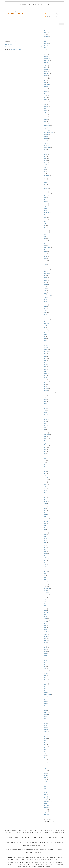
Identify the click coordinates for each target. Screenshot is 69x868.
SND (45, 752)
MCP (46, 92)
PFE (45, 735)
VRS (45, 570)
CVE (45, 196)
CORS (46, 359)
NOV (46, 724)
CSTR (46, 637)
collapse (46, 136)
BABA (46, 492)
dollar (46, 318)
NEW (46, 283)
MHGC (46, 468)
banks (46, 244)
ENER (46, 155)
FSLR (46, 405)
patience (46, 86)
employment (47, 147)
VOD (46, 264)
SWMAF (46, 381)
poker (46, 444)
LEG (45, 705)
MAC (46, 709)
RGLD (46, 340)
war (45, 236)
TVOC (46, 566)
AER (45, 489)
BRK (45, 166)
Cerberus (46, 501)
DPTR (46, 652)
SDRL (46, 261)
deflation (46, 120)
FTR (45, 242)
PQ (45, 557)
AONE (46, 103)
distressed (46, 131)
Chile (46, 503)
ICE (45, 457)
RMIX (46, 185)
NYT (45, 422)
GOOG (46, 257)
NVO (46, 728)
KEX (45, 527)
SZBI (46, 761)
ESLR (46, 99)
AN (45, 601)
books (46, 33)
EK (45, 509)
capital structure (48, 194)
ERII (45, 657)
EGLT (46, 403)
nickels (46, 387)
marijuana (46, 800)
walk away (47, 815)
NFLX (46, 149)
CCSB (46, 618)
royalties (46, 807)
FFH (45, 513)
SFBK (46, 379)
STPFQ (46, 101)
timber (46, 809)
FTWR (46, 665)
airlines (46, 792)
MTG (46, 538)
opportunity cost (48, 802)
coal (45, 142)
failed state (47, 46)
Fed (45, 122)
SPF (45, 173)
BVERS (46, 613)
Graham (46, 362)
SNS (45, 754)
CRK (45, 450)
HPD (45, 689)
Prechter (46, 192)
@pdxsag (46, 118)
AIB (45, 396)
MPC (46, 537)
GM (45, 338)
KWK (46, 413)
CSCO (46, 635)
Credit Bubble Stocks (35, 5)
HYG (46, 692)
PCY (45, 425)
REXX (46, 746)
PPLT (46, 472)
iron (45, 385)
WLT (45, 77)
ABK (46, 487)
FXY (45, 516)
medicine (46, 233)
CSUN (46, 639)
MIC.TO (46, 713)
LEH (45, 375)
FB (45, 255)
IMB (45, 526)
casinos (46, 314)
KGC (46, 698)
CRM (46, 629)
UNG (46, 778)
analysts (46, 62)
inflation (46, 66)
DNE (45, 650)
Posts (47, 13)
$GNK (46, 485)
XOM (46, 266)
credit (46, 40)
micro (46, 181)
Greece (46, 151)
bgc (45, 577)
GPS (45, 678)
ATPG (46, 253)
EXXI (46, 90)
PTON (46, 739)
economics (47, 64)
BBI (45, 225)
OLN (45, 229)
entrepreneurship (48, 207)
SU (45, 186)
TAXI (46, 763)
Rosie (46, 748)
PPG (45, 555)
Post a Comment (8, 45)
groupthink (47, 70)
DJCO (46, 507)
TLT (45, 49)
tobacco (46, 138)
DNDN (46, 183)
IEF (45, 83)
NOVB (46, 726)
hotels (46, 798)
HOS (45, 366)
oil (45, 51)
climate (46, 431)
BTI (45, 238)
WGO (46, 164)
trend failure (47, 589)
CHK (46, 88)
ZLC (45, 791)
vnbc (45, 813)
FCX (45, 659)
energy (46, 110)
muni (45, 272)
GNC (46, 361)
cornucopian (47, 435)
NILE (46, 722)
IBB (45, 370)
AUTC (46, 607)
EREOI (46, 655)
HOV (46, 146)
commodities (47, 85)
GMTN (46, 674)
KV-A (46, 127)
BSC (45, 496)
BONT (46, 299)
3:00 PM (15, 36)
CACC (46, 615)
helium (46, 579)
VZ (45, 475)
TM (45, 768)
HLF (45, 687)
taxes (45, 251)
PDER (46, 553)
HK (45, 520)
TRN (45, 564)
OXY (46, 470)
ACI (45, 177)
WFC (46, 783)
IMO (45, 372)
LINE (46, 205)
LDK (45, 279)
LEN (45, 414)
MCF (46, 711)
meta (45, 249)
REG (45, 159)
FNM (46, 514)
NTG (45, 542)
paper (46, 803)
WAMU (46, 572)
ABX (46, 598)
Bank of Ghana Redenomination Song (16, 13)
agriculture (47, 231)
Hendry (46, 277)
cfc (45, 246)
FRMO (46, 335)
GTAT (46, 681)
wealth (46, 590)
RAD (46, 744)
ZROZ (46, 312)
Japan (46, 303)
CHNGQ (46, 620)
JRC (45, 463)
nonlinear (46, 583)
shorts (46, 235)
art (45, 576)
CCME (46, 616)
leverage (46, 581)
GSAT (46, 679)
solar (45, 144)
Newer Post (7, 47)
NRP (45, 309)
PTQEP (46, 377)
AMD (46, 600)
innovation (47, 212)
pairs (45, 214)
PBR (45, 424)
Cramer (46, 505)
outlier (46, 587)
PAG (45, 733)
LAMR (46, 374)
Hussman (46, 107)
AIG (45, 398)
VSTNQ (46, 781)
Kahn (46, 703)
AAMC (46, 596)
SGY (45, 561)
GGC (46, 116)
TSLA (46, 96)
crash (46, 316)
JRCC (46, 123)
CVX (46, 401)
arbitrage (46, 479)
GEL (45, 455)
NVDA (46, 544)
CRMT (46, 631)
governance (47, 320)
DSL (45, 109)
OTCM (46, 731)
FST (45, 453)
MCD (46, 535)
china (46, 38)
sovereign (46, 446)
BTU (45, 97)
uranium (46, 811)
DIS (45, 646)
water (46, 394)
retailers (46, 390)
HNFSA (46, 522)
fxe (45, 179)
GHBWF (46, 670)
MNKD (46, 715)
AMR (46, 353)
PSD (45, 737)
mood (46, 199)
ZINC (46, 789)
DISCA (46, 648)
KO (45, 464)
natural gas (47, 60)
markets (46, 79)
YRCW (46, 346)
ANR (46, 298)
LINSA (46, 707)
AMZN (46, 223)
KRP (45, 700)
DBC (45, 642)
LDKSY (46, 533)
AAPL (46, 140)
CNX (46, 627)
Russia (46, 198)
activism (46, 348)
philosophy (47, 188)
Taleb (46, 311)
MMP (46, 259)
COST (46, 448)
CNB (45, 626)
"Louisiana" (47, 592)
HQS (45, 690)
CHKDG (46, 203)
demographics (47, 248)
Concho (46, 640)
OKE (45, 548)
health (46, 481)
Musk (46, 718)
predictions (47, 273)
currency (46, 350)
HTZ (45, 524)
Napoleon (46, 729)
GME (46, 672)
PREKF (46, 285)
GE (45, 336)
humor (46, 81)
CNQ (46, 240)
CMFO (46, 624)
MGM (46, 75)
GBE (45, 105)
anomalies (46, 268)
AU (45, 605)
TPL (45, 342)
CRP (45, 500)
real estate (46, 73)
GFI (45, 666)
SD (45, 427)
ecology (46, 796)
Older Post (39, 47)
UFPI (46, 776)
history (46, 210)
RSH (45, 42)
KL (45, 529)
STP (45, 34)
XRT (45, 787)
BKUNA (46, 216)
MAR (46, 416)
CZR (45, 451)
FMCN (46, 661)
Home (23, 47)
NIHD (46, 172)
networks (46, 442)
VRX (46, 779)
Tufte (46, 568)
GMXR (46, 55)
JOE (45, 411)
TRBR (46, 770)
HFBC (46, 685)
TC (45, 765)
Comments (48, 16)
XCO (46, 218)
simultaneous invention (49, 392)
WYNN (46, 477)
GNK (46, 114)
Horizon (46, 368)
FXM (46, 407)
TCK (45, 766)
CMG (46, 400)
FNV (45, 663)
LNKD (46, 305)
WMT (46, 574)
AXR (46, 490)
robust (46, 483)
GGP (45, 668)
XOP (45, 785)
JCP (45, 461)
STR (45, 563)
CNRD (46, 47)
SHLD (46, 153)
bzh (45, 294)
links (45, 31)
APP (45, 603)
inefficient (47, 175)
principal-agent (48, 296)
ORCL (46, 552)
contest (46, 209)
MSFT (46, 281)
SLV (45, 94)
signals (46, 325)
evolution (46, 438)
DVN (46, 653)
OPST (46, 550)
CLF (45, 329)
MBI (45, 418)
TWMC (46, 772)
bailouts (46, 68)
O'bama (46, 134)
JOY (45, 696)
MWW (46, 716)
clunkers (46, 433)
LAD (45, 531)
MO (45, 170)
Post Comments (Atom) (16, 50)
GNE (45, 676)
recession (46, 57)
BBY (45, 357)
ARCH (46, 355)
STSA (46, 757)
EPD (45, 227)
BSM (46, 611)
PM (45, 190)
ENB (45, 511)
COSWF (46, 331)
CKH (46, 622)
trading (46, 71)
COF (45, 498)
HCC (45, 364)
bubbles (46, 44)
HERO (46, 683)
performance (47, 125)
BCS (45, 494)
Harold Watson (48, 694)
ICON (46, 409)
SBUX (46, 559)
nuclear (46, 585)
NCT (45, 720)
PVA (45, 740)
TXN (45, 774)
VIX (45, 262)
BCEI (46, 201)
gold (45, 222)
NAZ (45, 540)
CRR (45, 633)
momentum (47, 270)
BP (45, 327)
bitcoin (46, 383)
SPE (45, 287)
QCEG (46, 742)
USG (45, 162)
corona (46, 220)
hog (45, 322)
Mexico (46, 420)
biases (46, 292)
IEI (45, 459)
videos (46, 129)
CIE (45, 275)
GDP (45, 157)
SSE (45, 755)
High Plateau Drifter (49, 133)
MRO (46, 307)
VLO (45, 344)
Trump (46, 288)
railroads (46, 388)
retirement (47, 805)
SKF (45, 750)
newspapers (47, 324)
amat (45, 794)
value (46, 112)
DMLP (46, 301)
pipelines (46, 351)
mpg (45, 440)
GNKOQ (46, 518)
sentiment (46, 36)
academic (46, 59)
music (46, 53)
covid (46, 437)
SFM (45, 474)
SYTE (46, 759)
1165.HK (46, 594)
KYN (46, 702)
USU (45, 290)
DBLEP (46, 644)
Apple (46, 609)
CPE (45, 168)
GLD (45, 160)
